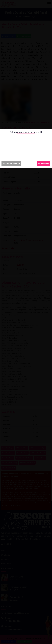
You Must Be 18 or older (11, 164)
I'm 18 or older (44, 164)
